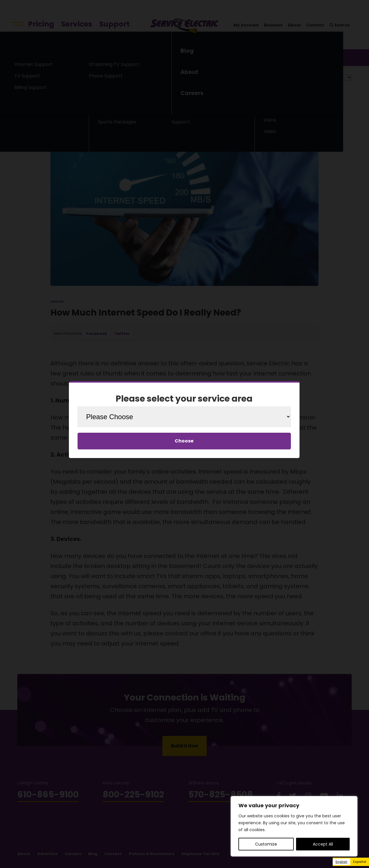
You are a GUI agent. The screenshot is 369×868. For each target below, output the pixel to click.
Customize (266, 844)
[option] (360, 862)
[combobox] (341, 862)
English (341, 862)
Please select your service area (184, 399)
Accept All (323, 844)
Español (360, 862)
